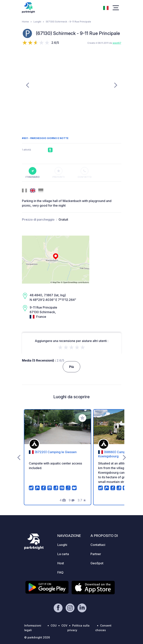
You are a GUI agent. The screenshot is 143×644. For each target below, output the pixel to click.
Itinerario (33, 173)
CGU (54, 625)
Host (61, 563)
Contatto (85, 173)
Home (25, 22)
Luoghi (37, 22)
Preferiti (59, 173)
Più (71, 367)
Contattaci (98, 545)
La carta (63, 554)
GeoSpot (97, 563)
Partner (96, 554)
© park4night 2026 (37, 637)
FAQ (60, 572)
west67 (117, 43)
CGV (64, 625)
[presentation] (27, 85)
